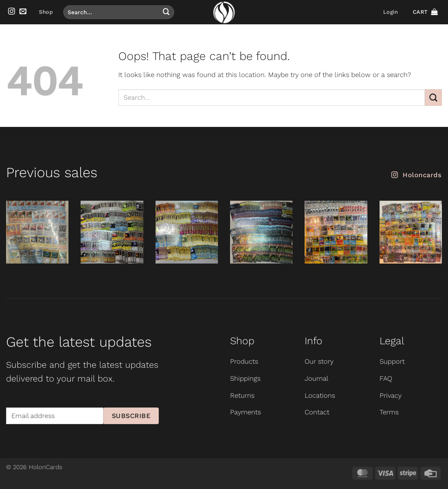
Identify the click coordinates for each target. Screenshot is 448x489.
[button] (390, 12)
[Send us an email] (23, 12)
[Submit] (166, 12)
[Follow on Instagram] (12, 12)
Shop (46, 12)
